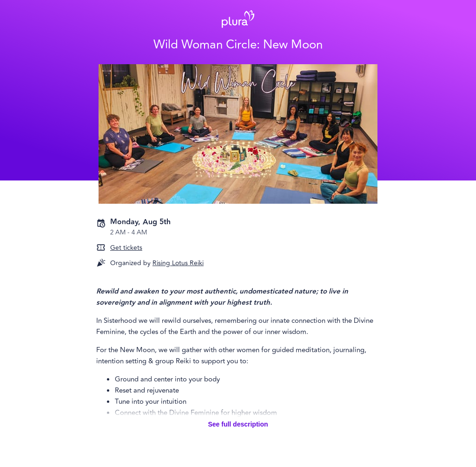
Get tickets (126, 248)
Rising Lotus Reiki (178, 263)
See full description (238, 424)
